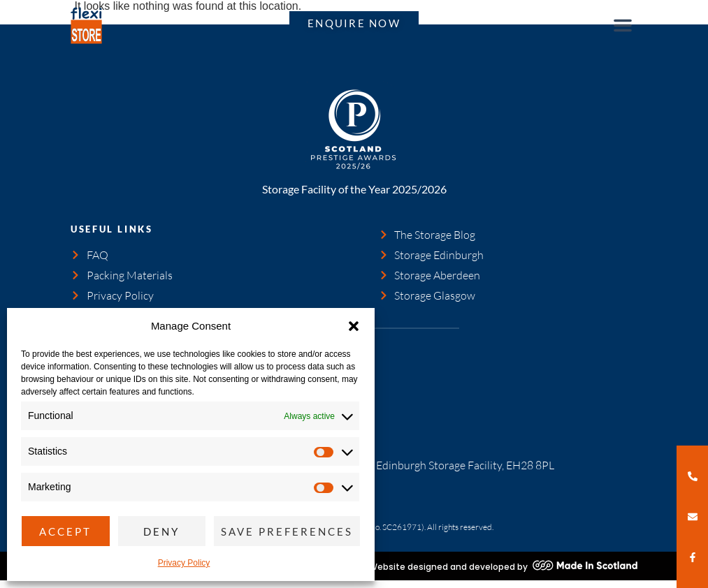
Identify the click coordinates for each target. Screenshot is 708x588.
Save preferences (287, 531)
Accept (65, 531)
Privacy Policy (184, 563)
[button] (354, 326)
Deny (161, 531)
